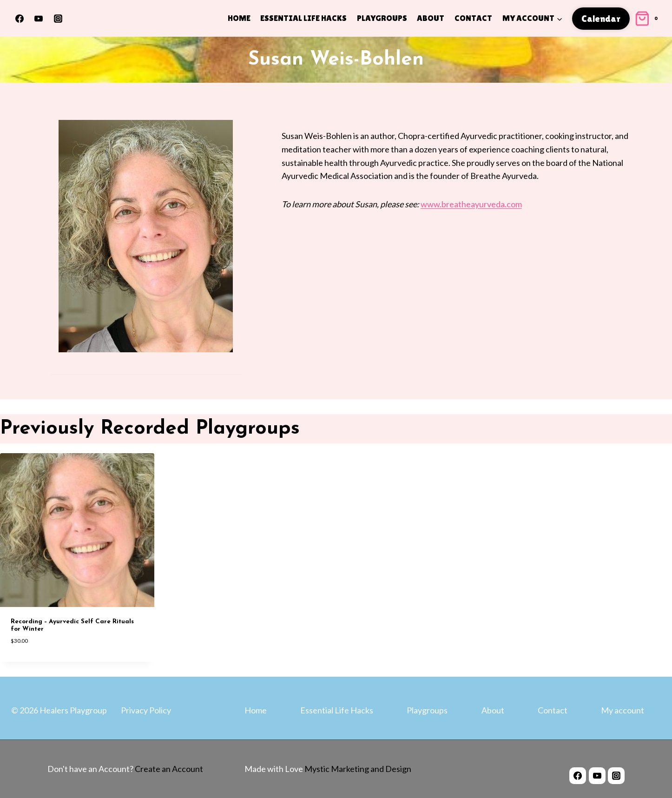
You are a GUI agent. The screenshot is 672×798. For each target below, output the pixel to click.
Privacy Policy (146, 710)
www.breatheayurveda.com (471, 204)
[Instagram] (58, 19)
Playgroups (382, 18)
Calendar (601, 19)
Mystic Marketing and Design (357, 769)
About (431, 18)
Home (239, 18)
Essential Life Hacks (303, 18)
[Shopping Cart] (648, 19)
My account (623, 710)
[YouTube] (39, 19)
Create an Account (169, 769)
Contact (473, 18)
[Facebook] (20, 19)
